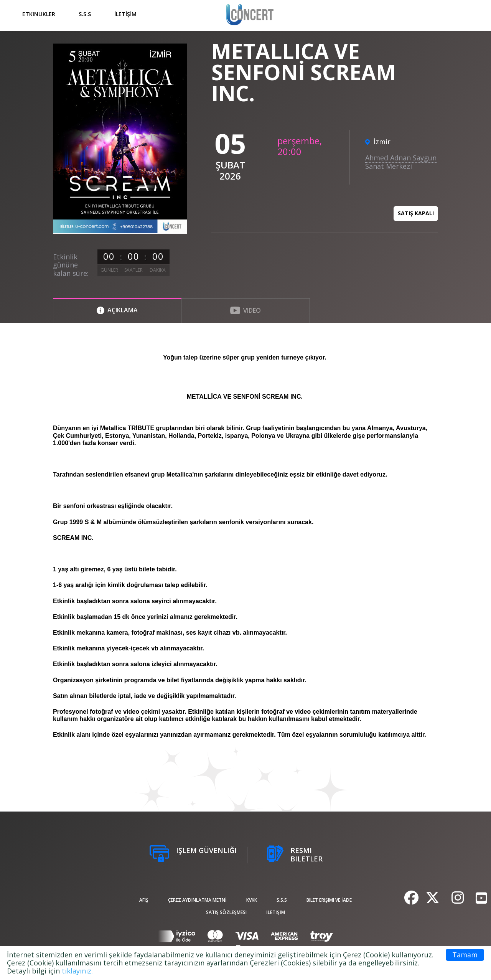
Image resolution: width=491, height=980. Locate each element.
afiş (144, 900)
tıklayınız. (77, 971)
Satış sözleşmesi (226, 912)
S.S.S (85, 14)
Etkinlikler (39, 14)
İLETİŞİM (125, 14)
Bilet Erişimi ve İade (329, 900)
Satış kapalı (416, 213)
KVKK (252, 900)
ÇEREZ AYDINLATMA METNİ (197, 900)
